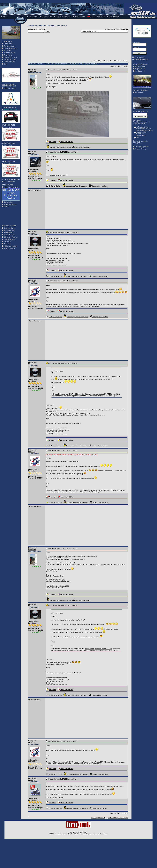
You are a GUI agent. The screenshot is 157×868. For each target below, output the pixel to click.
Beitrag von (32, 69)
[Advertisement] (10, 217)
